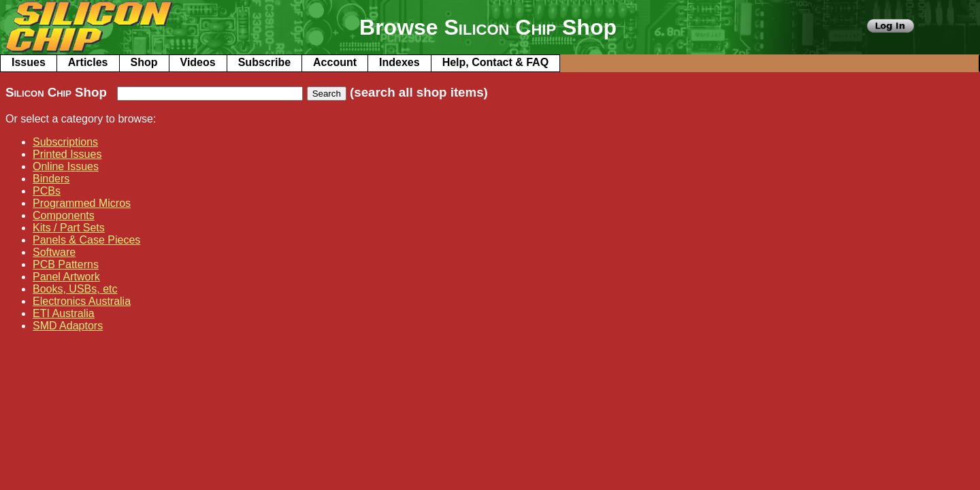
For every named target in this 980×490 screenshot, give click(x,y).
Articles (88, 62)
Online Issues (66, 166)
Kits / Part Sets (69, 228)
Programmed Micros (82, 203)
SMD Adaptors (68, 326)
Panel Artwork (66, 277)
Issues (29, 62)
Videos (198, 62)
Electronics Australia (82, 301)
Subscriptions (65, 142)
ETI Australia (64, 313)
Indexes (399, 62)
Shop (144, 62)
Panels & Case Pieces (86, 240)
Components (64, 215)
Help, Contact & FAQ (495, 62)
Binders (51, 179)
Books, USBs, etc (75, 289)
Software (54, 252)
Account (335, 62)
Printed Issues (67, 154)
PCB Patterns (66, 264)
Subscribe (264, 62)
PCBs (47, 191)
